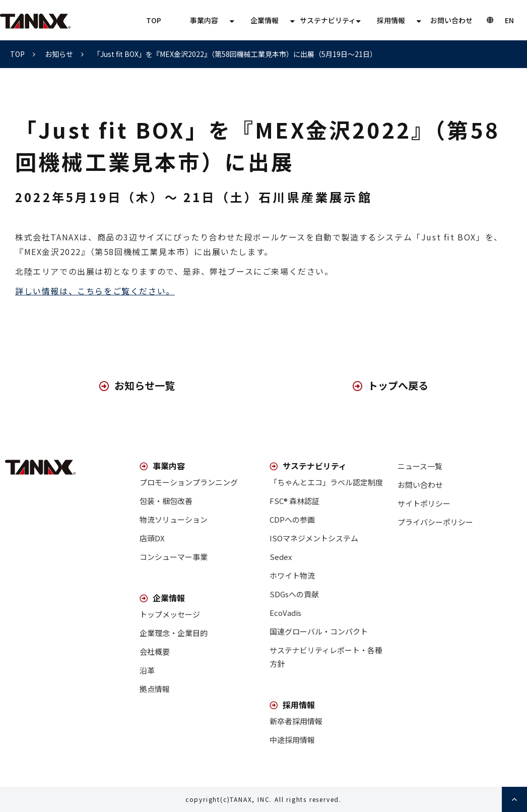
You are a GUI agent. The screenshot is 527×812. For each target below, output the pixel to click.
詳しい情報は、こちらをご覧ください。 (95, 291)
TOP (154, 20)
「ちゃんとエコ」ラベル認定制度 (326, 482)
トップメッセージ (170, 614)
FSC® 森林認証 (294, 501)
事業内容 (204, 20)
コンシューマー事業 (174, 557)
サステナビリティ (328, 20)
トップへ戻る (398, 385)
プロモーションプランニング (189, 482)
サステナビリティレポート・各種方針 (326, 657)
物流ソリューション (174, 519)
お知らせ (59, 54)
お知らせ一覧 (145, 385)
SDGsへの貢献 (294, 594)
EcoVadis (285, 613)
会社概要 (155, 651)
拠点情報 (155, 689)
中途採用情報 (292, 740)
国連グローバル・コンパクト (319, 631)
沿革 (147, 670)
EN (509, 20)
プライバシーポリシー (435, 522)
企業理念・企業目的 (174, 633)
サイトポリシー (424, 503)
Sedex (281, 557)
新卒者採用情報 (296, 721)
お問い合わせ (451, 20)
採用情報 (391, 20)
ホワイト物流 (292, 575)
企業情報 (265, 20)
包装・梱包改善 (166, 501)
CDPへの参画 (292, 519)
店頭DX (152, 538)
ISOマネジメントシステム (314, 538)
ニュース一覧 (420, 466)
